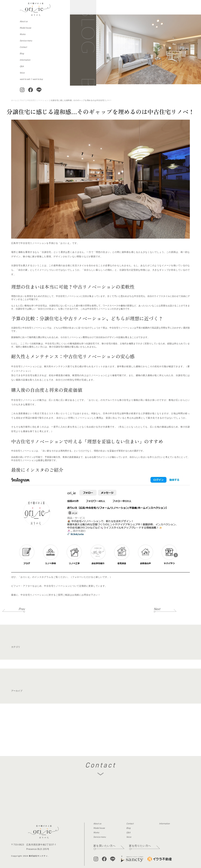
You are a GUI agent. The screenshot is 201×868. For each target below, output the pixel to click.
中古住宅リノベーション (38, 100)
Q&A (22, 66)
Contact (23, 47)
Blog (22, 54)
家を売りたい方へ (140, 846)
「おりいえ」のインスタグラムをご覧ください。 (44, 577)
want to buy (38, 79)
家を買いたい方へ (104, 846)
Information (25, 60)
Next (157, 609)
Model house (25, 28)
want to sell (25, 79)
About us (24, 21)
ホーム (14, 100)
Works (23, 34)
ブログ (22, 100)
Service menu (26, 41)
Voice (22, 73)
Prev (22, 609)
